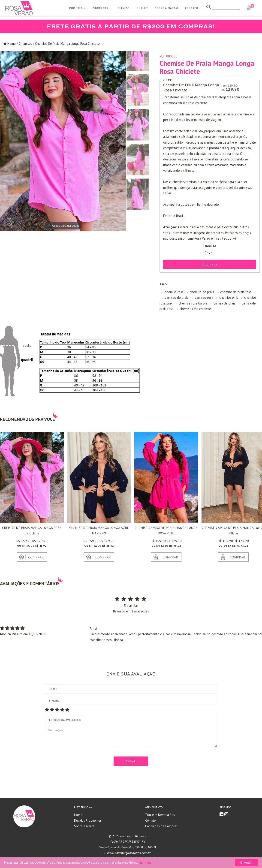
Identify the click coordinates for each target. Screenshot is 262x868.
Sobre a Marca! (167, 8)
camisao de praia (177, 297)
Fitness (124, 8)
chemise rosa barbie (193, 303)
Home (12, 44)
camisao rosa (204, 297)
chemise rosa (174, 292)
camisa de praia (224, 303)
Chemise (169, 80)
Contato (192, 8)
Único (209, 253)
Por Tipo (77, 8)
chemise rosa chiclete (195, 309)
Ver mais (145, 862)
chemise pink (229, 297)
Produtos (102, 8)
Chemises (25, 44)
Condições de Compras (161, 826)
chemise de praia (202, 292)
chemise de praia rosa (236, 292)
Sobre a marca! (85, 826)
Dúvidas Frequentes (88, 820)
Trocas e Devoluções (160, 815)
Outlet (142, 8)
